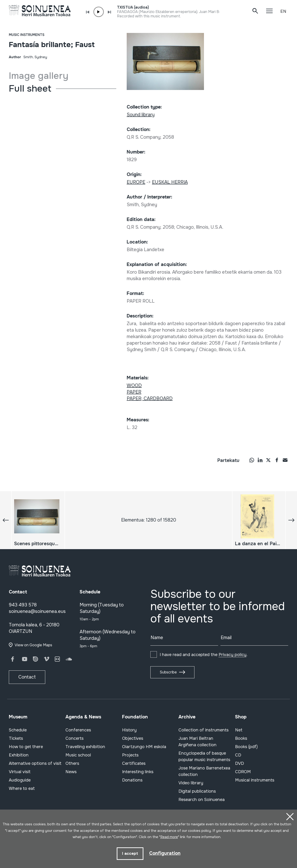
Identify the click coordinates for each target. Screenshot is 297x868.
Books (241, 738)
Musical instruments (255, 780)
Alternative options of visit (35, 763)
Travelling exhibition (85, 747)
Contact (27, 677)
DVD (239, 763)
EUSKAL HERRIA (170, 182)
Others (72, 763)
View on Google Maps (33, 645)
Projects (130, 755)
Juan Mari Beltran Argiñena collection (197, 742)
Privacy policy (232, 655)
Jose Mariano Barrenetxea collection (204, 771)
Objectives (133, 738)
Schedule (18, 730)
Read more (169, 837)
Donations (132, 780)
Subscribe (168, 672)
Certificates (134, 763)
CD (238, 755)
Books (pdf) (246, 747)
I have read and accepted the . (203, 655)
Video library (191, 783)
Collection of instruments (203, 730)
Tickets (16, 738)
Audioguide (20, 780)
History (129, 730)
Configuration (165, 853)
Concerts (74, 738)
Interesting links (138, 772)
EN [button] (283, 11)
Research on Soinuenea (202, 800)
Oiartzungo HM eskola (144, 747)
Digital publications (197, 791)
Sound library (141, 115)
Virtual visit (20, 772)
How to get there (26, 747)
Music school (78, 755)
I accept (130, 854)
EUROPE (136, 182)
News (71, 772)
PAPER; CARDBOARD (150, 399)
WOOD (134, 386)
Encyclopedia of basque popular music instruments (204, 756)
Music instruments (27, 35)
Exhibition (19, 755)
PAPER (134, 392)
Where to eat (22, 788)
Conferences (78, 730)
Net (239, 730)
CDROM (243, 772)
